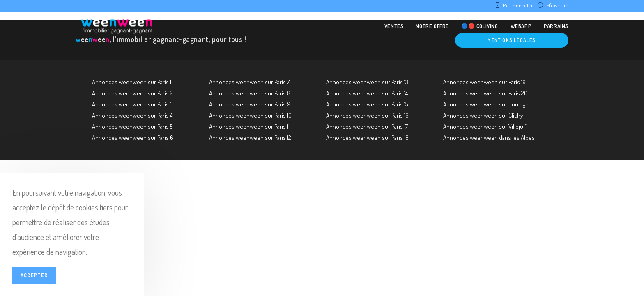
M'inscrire (557, 5)
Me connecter (518, 5)
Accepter (34, 275)
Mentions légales (512, 40)
